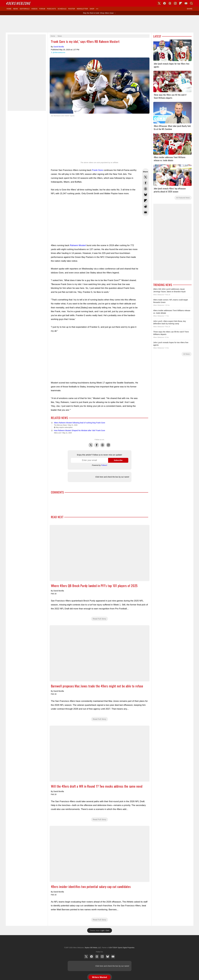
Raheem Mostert (78, 245)
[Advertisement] (100, 24)
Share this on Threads (146, 189)
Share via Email (146, 212)
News (16, 9)
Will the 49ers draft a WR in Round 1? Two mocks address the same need (100, 754)
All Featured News (183, 198)
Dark (108, 930)
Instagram (108, 444)
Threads (102, 444)
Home (9, 9)
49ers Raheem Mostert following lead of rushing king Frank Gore (80, 423)
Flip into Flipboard (146, 201)
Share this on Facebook (146, 183)
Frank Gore (98, 170)
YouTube (113, 957)
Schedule (62, 9)
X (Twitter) (86, 957)
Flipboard (181, 3)
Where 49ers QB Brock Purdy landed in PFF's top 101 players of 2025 (100, 553)
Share (190, 9)
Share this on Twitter (146, 177)
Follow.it (104, 465)
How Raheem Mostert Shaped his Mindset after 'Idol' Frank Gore (80, 430)
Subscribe (118, 460)
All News (187, 354)
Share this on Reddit (146, 206)
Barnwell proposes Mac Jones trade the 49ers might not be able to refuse (100, 653)
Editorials (25, 9)
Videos (34, 9)
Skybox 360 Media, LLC (93, 948)
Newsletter (82, 9)
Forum (42, 9)
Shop (92, 9)
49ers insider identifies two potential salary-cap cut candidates (100, 854)
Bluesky (108, 957)
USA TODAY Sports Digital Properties (100, 941)
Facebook (97, 444)
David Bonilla (59, 47)
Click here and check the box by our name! (112, 477)
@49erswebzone (59, 52)
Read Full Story (99, 619)
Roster (72, 9)
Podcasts (51, 9)
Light (102, 930)
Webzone (18, 3)
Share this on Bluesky (146, 195)
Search (191, 3)
